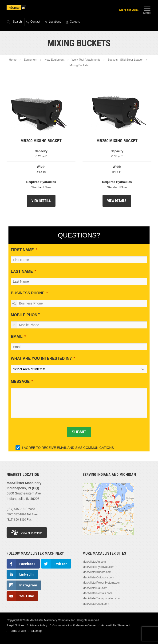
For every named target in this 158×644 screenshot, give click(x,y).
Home (13, 60)
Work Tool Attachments (86, 60)
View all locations (27, 532)
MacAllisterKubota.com (97, 573)
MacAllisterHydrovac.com (98, 567)
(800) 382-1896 (16, 515)
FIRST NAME (22, 250)
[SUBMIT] (79, 432)
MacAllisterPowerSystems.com (102, 583)
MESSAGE (20, 382)
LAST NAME (22, 272)
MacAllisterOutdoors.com (98, 578)
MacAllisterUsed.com (96, 604)
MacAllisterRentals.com (97, 593)
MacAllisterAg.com (94, 562)
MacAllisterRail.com (95, 588)
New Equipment (54, 60)
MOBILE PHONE (25, 315)
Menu (147, 10)
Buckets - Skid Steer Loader (125, 60)
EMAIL (17, 337)
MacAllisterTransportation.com (102, 599)
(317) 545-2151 (128, 10)
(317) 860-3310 (16, 520)
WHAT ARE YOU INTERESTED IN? (41, 359)
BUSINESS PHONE (28, 293)
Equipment (30, 60)
